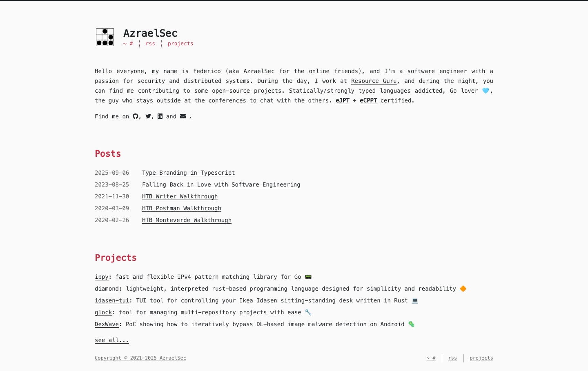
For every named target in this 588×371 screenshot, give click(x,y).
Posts (108, 154)
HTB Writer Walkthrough (180, 196)
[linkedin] (160, 116)
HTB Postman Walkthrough (182, 208)
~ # (128, 43)
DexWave (107, 324)
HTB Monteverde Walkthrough (187, 220)
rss (151, 43)
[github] (136, 116)
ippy (102, 277)
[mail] (183, 116)
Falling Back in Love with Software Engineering (221, 184)
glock (103, 312)
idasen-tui (112, 300)
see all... (112, 340)
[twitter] (148, 116)
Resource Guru (374, 81)
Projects (116, 258)
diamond (107, 289)
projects (181, 43)
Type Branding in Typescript (189, 173)
